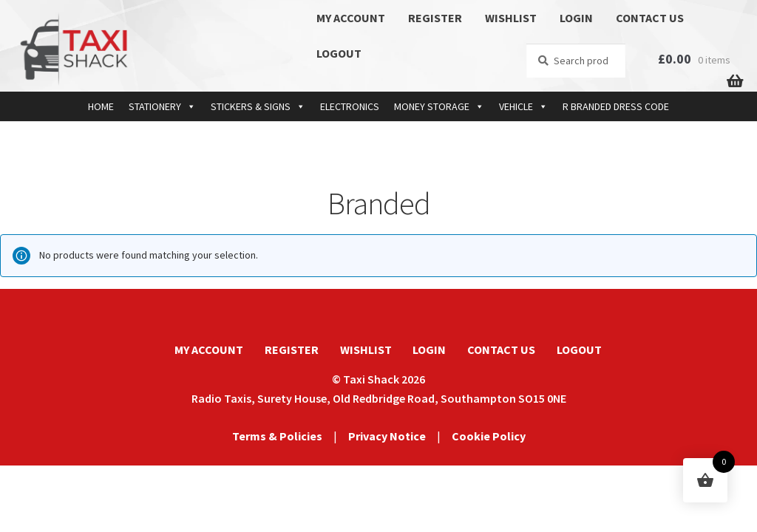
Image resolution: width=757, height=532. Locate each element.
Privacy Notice (387, 436)
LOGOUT (339, 53)
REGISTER (435, 18)
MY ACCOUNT (351, 18)
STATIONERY (162, 106)
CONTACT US (650, 18)
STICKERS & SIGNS (258, 106)
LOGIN (576, 18)
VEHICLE (523, 106)
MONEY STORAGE (439, 106)
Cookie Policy (489, 436)
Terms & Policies (277, 436)
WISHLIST (511, 18)
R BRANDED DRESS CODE (616, 106)
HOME (101, 106)
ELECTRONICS (350, 106)
